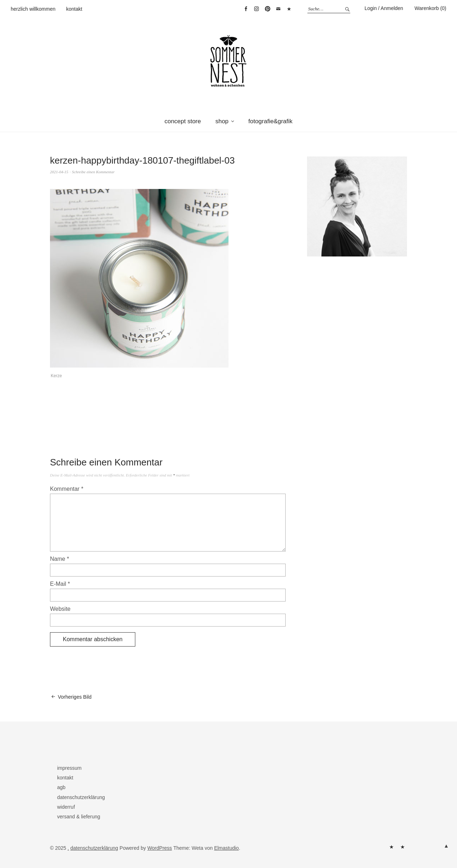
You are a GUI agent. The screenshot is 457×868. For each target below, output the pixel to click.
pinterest (267, 9)
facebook (246, 9)
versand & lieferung (79, 817)
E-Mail (60, 584)
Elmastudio (227, 848)
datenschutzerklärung (81, 797)
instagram (257, 9)
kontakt (74, 9)
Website (60, 609)
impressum (69, 768)
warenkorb (289, 9)
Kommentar (67, 489)
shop (222, 121)
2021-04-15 (59, 172)
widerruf (66, 807)
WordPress (160, 848)
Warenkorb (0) (430, 8)
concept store (183, 121)
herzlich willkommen (33, 9)
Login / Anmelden (384, 8)
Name (59, 559)
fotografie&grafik (271, 121)
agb (61, 787)
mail (278, 9)
